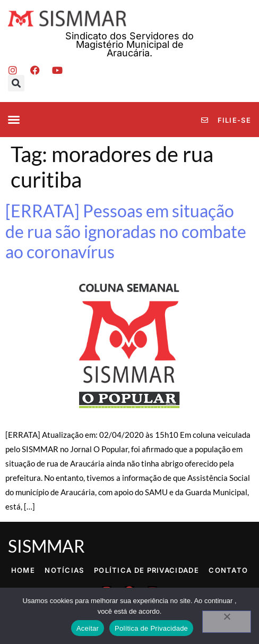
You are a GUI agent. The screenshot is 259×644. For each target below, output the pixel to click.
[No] (227, 622)
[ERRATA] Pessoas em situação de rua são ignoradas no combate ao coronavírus (126, 231)
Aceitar (88, 628)
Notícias (64, 570)
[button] (16, 83)
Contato (228, 570)
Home (23, 570)
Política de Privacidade (146, 570)
